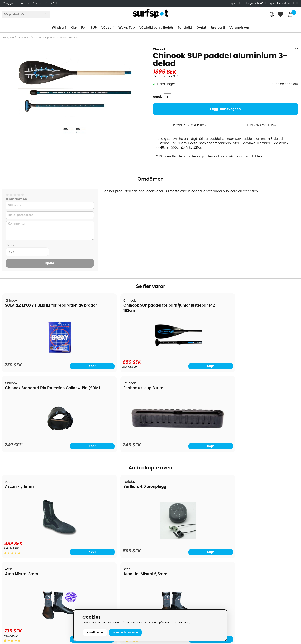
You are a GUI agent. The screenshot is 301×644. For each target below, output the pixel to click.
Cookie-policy (181, 623)
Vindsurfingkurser (17, 561)
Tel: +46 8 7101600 (92, 602)
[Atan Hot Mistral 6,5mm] (263, 455)
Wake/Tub (127, 28)
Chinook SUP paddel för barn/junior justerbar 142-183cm (105, 310)
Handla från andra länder (23, 527)
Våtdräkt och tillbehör (156, 28)
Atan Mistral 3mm (172, 406)
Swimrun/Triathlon (167, 538)
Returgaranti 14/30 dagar (259, 3)
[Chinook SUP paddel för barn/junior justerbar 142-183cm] (113, 354)
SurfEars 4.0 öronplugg (102, 406)
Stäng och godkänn (125, 632)
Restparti (218, 28)
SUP (94, 28)
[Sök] (26, 14)
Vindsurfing (161, 504)
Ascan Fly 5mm (20, 406)
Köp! (58, 471)
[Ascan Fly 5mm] (38, 455)
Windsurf (59, 28)
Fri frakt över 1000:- (289, 3)
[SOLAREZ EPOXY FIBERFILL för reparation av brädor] (38, 355)
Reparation (12, 550)
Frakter (9, 521)
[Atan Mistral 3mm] (188, 455)
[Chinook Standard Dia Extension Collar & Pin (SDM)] (188, 355)
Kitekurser (11, 556)
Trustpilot (234, 590)
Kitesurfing (161, 510)
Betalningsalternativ (19, 515)
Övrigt (201, 28)
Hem (5, 38)
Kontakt (37, 3)
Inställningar (95, 632)
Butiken (24, 3)
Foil (84, 28)
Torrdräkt (185, 28)
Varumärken (239, 28)
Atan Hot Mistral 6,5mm (253, 406)
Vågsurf (108, 28)
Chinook (159, 49)
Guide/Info (52, 3)
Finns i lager (166, 84)
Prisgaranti (234, 3)
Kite (74, 28)
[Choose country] (272, 15)
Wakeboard (162, 521)
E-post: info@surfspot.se (98, 608)
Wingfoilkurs (13, 567)
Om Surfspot (13, 504)
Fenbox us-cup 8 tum (251, 305)
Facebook (235, 571)
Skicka (288, 524)
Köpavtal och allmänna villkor (26, 510)
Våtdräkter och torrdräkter (173, 533)
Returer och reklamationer (24, 533)
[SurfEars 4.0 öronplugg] (113, 457)
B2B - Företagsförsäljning (23, 538)
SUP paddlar (23, 38)
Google (233, 552)
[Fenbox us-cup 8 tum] (263, 345)
